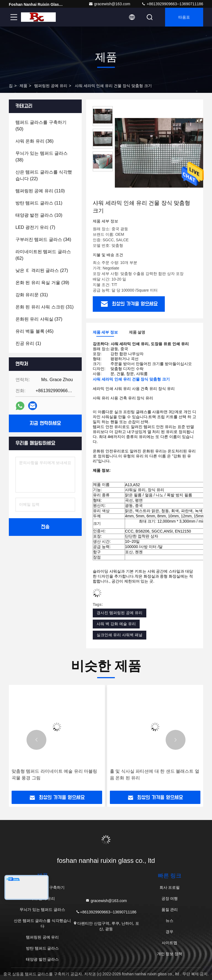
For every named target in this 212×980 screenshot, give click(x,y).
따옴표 (184, 17)
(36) (35, 141)
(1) (28, 343)
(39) (42, 283)
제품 (23, 86)
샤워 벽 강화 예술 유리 (116, 624)
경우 (169, 932)
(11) (39, 203)
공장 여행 (170, 898)
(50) (41, 126)
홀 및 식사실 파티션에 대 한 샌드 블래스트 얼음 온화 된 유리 (155, 775)
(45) (35, 331)
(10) (39, 215)
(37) (39, 319)
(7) (35, 227)
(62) (43, 255)
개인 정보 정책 (170, 954)
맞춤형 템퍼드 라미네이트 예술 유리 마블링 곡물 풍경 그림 (54, 775)
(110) (40, 191)
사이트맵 (169, 943)
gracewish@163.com (109, 4)
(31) (32, 295)
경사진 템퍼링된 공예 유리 (120, 613)
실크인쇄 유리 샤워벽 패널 (120, 635)
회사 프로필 (170, 887)
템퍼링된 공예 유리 (51, 86)
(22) (44, 175)
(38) (42, 157)
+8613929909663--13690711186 (172, 4)
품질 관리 (170, 910)
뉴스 (169, 921)
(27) (42, 270)
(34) (43, 239)
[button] (36, 740)
